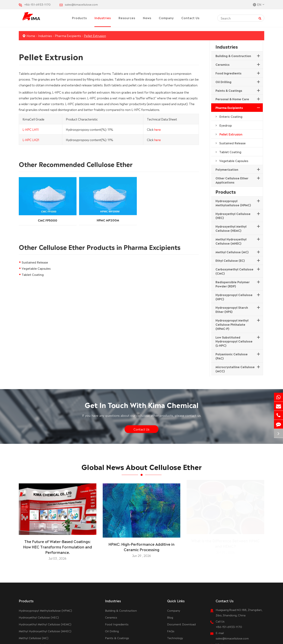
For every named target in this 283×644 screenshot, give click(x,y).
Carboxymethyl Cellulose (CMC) (234, 271)
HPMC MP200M (108, 217)
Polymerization (227, 169)
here (157, 129)
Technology (175, 638)
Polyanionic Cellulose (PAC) (232, 356)
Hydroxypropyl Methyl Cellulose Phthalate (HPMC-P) (232, 324)
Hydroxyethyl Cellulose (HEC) (233, 216)
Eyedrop (226, 125)
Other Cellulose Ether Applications (232, 180)
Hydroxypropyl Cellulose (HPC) (234, 297)
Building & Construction (233, 56)
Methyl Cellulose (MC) (232, 252)
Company (166, 18)
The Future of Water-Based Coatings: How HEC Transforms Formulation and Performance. (58, 544)
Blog (170, 617)
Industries (103, 18)
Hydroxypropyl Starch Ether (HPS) (232, 309)
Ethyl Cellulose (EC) (230, 260)
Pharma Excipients (68, 36)
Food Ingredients (228, 73)
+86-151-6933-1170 (37, 4)
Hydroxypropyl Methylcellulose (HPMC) (233, 203)
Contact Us (190, 18)
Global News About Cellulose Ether (142, 469)
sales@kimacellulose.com (81, 4)
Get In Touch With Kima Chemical (142, 407)
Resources (127, 18)
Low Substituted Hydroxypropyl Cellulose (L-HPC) (234, 341)
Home (31, 36)
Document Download (181, 624)
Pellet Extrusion (95, 36)
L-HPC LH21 (31, 139)
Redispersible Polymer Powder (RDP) (233, 284)
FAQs (171, 631)
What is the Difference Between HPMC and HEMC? (226, 544)
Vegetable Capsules (36, 268)
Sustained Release (35, 262)
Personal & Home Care (232, 99)
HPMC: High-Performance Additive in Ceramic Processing (141, 544)
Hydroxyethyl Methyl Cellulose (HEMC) (231, 228)
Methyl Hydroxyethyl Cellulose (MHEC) (231, 241)
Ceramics (223, 64)
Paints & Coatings (229, 90)
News (147, 18)
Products (79, 18)
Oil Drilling (223, 82)
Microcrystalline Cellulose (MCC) (235, 369)
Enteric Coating (231, 116)
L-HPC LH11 (31, 129)
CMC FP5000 (48, 217)
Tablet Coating (33, 274)
